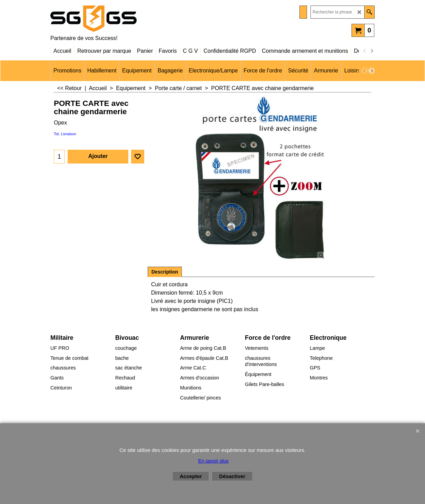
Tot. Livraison (65, 134)
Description (165, 272)
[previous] (365, 51)
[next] (372, 51)
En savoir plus (214, 461)
